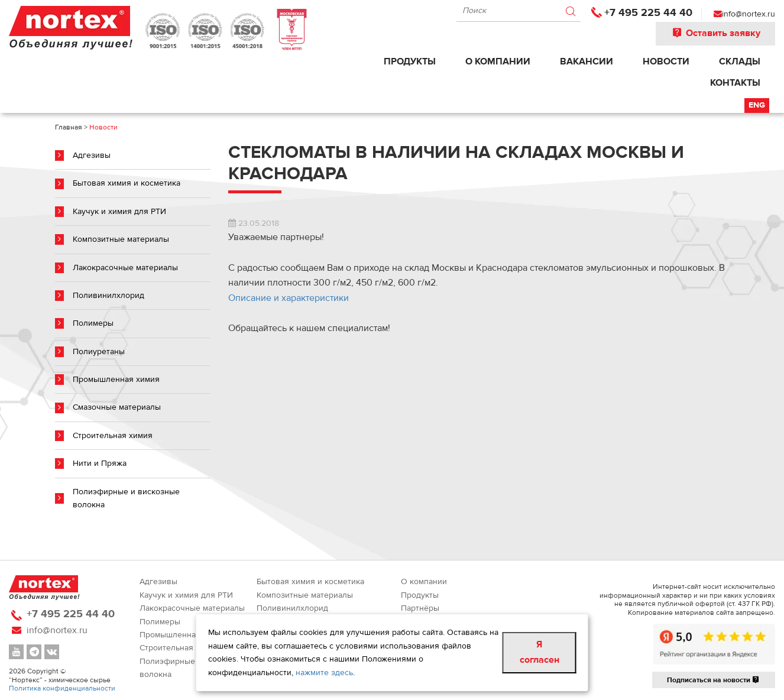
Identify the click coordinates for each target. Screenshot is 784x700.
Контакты (735, 83)
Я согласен (540, 652)
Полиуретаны (99, 352)
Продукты (410, 61)
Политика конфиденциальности (62, 688)
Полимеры (93, 323)
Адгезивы (92, 155)
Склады (740, 61)
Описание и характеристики (289, 298)
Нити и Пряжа (100, 464)
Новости (666, 61)
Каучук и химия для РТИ (119, 212)
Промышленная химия (116, 380)
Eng (757, 105)
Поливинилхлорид (108, 296)
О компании (498, 61)
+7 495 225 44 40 (648, 13)
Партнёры (420, 608)
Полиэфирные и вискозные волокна (126, 498)
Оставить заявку (715, 33)
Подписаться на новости (714, 680)
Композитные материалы (121, 239)
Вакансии (587, 61)
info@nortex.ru (749, 14)
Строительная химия (113, 436)
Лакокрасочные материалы (125, 268)
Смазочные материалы (117, 407)
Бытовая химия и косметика (127, 183)
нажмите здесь (324, 673)
